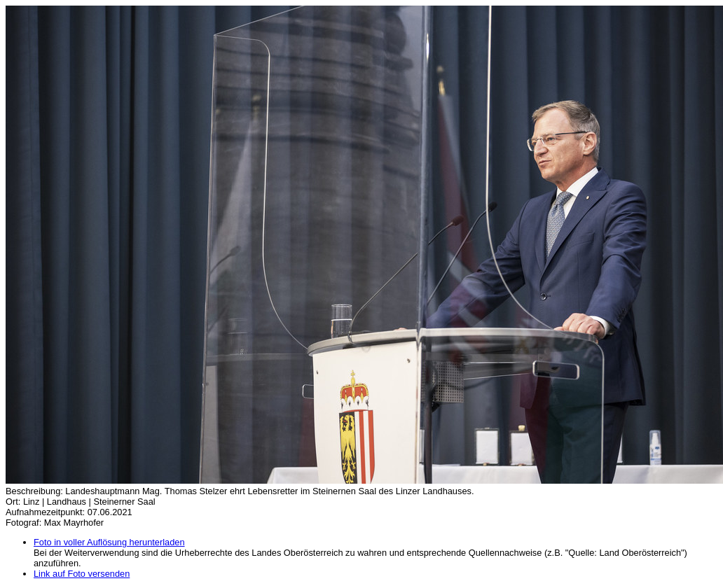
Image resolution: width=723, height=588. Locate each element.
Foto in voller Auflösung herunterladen (109, 542)
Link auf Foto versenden (82, 574)
